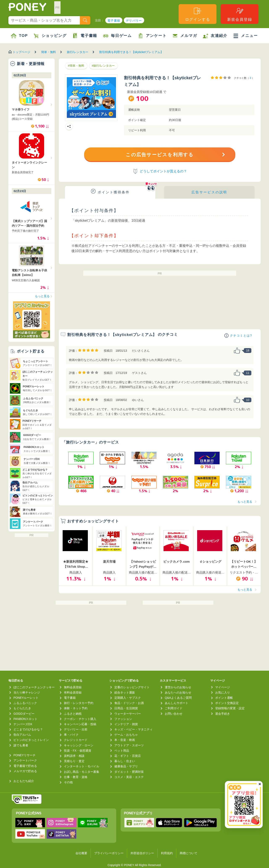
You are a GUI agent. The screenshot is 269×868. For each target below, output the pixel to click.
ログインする (198, 14)
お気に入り (223, 692)
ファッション (123, 719)
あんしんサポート (177, 703)
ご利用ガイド (174, 708)
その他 (68, 782)
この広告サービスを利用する (160, 155)
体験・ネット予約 (76, 708)
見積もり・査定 (74, 761)
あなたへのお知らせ (178, 692)
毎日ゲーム (117, 36)
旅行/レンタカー (78, 52)
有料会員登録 (73, 692)
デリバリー (134, 21)
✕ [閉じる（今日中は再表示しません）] (260, 784)
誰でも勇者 (21, 745)
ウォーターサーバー (128, 714)
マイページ (223, 687)
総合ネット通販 (125, 692)
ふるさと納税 (73, 714)
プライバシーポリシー (109, 853)
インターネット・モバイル (82, 766)
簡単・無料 (49, 52)
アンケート (152, 36)
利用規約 (167, 853)
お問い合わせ (174, 714)
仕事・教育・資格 (76, 777)
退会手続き (223, 714)
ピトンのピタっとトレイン (31, 740)
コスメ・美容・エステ (129, 777)
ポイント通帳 (224, 698)
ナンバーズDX (23, 724)
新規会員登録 (240, 14)
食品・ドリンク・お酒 (129, 703)
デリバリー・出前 (76, 729)
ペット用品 (122, 751)
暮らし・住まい (125, 761)
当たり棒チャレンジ (27, 692)
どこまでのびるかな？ (28, 729)
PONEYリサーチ (24, 755)
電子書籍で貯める (25, 766)
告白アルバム (22, 735)
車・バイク (71, 735)
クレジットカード (76, 740)
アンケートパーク (25, 760)
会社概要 (81, 853)
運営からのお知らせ (178, 687)
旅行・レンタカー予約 (79, 703)
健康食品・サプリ (126, 766)
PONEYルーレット (26, 698)
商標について (189, 853)
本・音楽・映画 (125, 740)
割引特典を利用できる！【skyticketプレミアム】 (131, 52)
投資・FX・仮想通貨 (78, 751)
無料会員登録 (73, 687)
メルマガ (185, 36)
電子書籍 (114, 21)
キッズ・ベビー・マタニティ (133, 729)
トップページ (21, 52)
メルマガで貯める (25, 771)
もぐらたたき (22, 708)
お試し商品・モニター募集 (82, 772)
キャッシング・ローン (79, 745)
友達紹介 (215, 36)
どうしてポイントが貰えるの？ (163, 171)
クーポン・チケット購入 (80, 719)
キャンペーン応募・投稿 (80, 724)
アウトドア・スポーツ (129, 745)
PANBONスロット (25, 719)
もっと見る (245, 502)
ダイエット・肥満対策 (129, 772)
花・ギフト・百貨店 (128, 756)
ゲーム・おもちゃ (126, 735)
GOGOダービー (24, 714)
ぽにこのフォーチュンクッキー (34, 687)
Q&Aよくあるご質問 (178, 698)
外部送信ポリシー (142, 853)
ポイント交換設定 (227, 703)
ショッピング (50, 36)
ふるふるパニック (25, 703)
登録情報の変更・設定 (230, 708)
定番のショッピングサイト (132, 687)
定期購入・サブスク (128, 698)
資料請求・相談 (74, 756)
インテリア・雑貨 (126, 724)
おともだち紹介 (24, 781)
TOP (19, 36)
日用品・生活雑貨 (126, 708)
